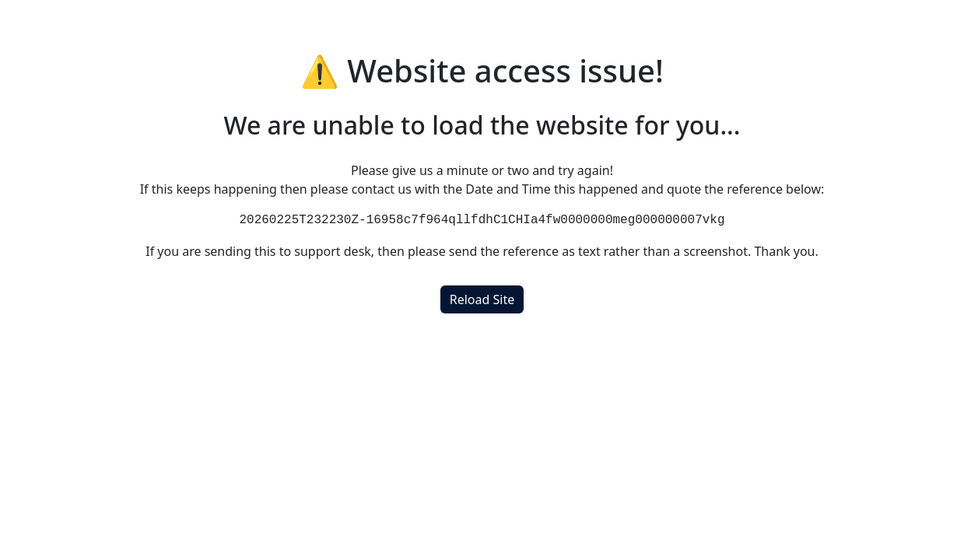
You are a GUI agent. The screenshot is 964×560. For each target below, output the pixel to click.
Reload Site (482, 299)
